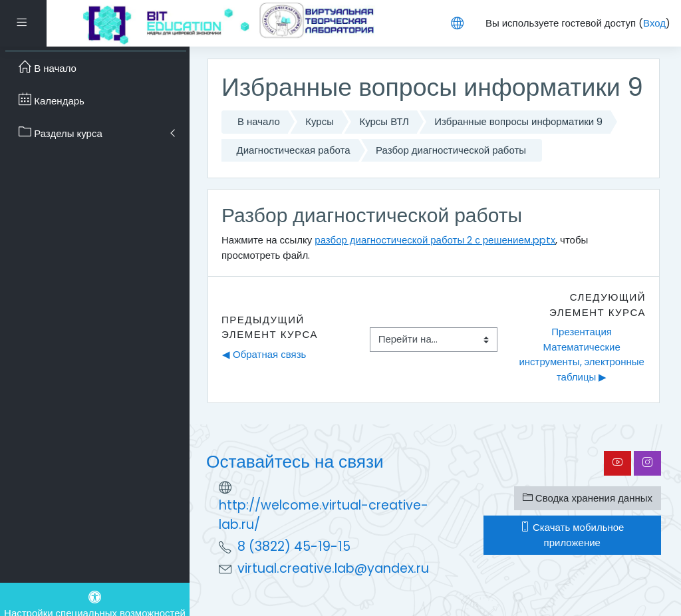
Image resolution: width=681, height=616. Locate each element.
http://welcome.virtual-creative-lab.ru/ (324, 515)
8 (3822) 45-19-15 (294, 546)
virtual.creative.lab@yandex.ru (333, 568)
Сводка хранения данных (588, 498)
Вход (654, 23)
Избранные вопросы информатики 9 (518, 121)
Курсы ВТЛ (384, 121)
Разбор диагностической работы (451, 150)
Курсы (320, 121)
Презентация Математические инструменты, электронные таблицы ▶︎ (582, 354)
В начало (259, 121)
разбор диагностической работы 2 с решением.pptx (435, 240)
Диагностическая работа (294, 150)
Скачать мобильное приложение (572, 535)
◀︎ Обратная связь (264, 354)
